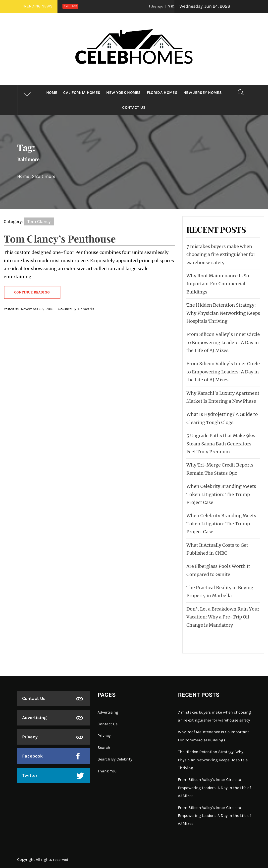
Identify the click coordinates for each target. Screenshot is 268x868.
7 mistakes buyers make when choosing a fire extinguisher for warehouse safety (221, 254)
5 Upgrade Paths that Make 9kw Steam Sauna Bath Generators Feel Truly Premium (221, 444)
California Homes (82, 93)
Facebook (32, 756)
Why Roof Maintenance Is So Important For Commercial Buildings (218, 284)
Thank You (107, 771)
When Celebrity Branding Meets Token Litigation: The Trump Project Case (221, 494)
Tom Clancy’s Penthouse (60, 238)
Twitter (30, 775)
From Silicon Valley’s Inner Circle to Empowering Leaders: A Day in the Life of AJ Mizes (223, 342)
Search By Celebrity (115, 759)
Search (104, 747)
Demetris (86, 309)
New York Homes (123, 93)
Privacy (30, 737)
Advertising (34, 718)
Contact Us (134, 108)
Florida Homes (162, 93)
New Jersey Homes (203, 93)
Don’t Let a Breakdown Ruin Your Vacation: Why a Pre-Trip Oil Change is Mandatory (223, 617)
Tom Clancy (39, 221)
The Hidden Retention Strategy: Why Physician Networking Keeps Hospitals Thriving (223, 313)
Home (52, 93)
